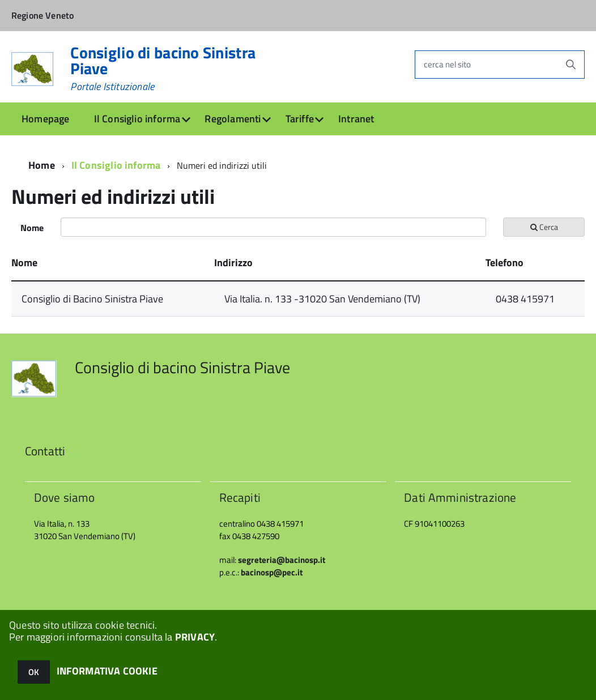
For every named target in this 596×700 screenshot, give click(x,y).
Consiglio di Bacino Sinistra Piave (92, 299)
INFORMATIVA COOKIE (107, 671)
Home (42, 165)
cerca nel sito (447, 64)
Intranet (356, 119)
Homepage (45, 119)
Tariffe (300, 119)
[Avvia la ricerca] (571, 65)
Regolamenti (233, 119)
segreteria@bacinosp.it (282, 560)
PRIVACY (195, 637)
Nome (32, 228)
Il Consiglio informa (137, 119)
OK (34, 672)
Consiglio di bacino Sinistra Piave (163, 69)
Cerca (544, 227)
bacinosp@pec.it (272, 572)
